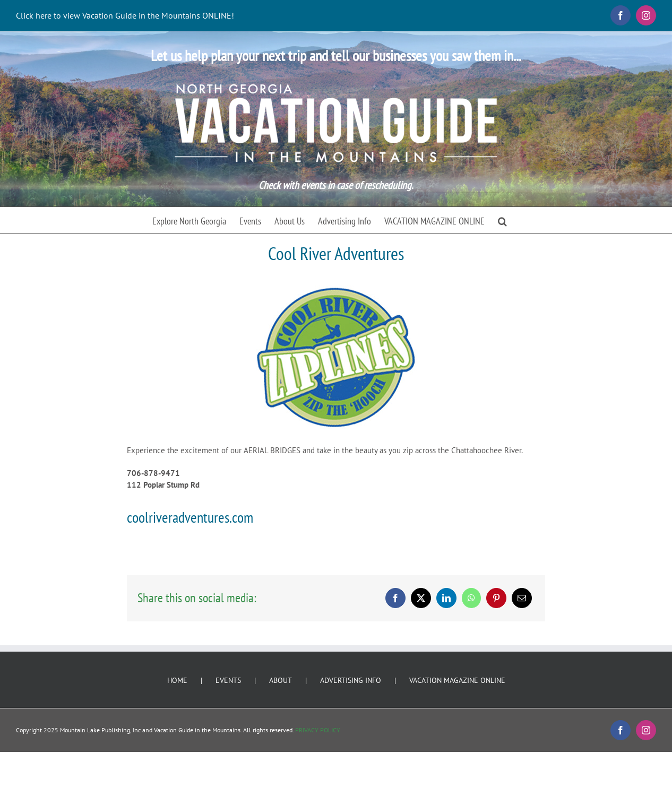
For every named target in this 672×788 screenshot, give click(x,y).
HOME (177, 680)
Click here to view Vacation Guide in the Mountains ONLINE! (125, 15)
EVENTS (228, 680)
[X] (421, 598)
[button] (502, 220)
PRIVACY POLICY (318, 730)
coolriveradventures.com (190, 517)
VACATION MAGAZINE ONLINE (457, 680)
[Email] (522, 598)
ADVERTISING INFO (351, 680)
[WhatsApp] (471, 598)
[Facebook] (395, 598)
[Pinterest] (496, 598)
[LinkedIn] (446, 598)
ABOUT (281, 680)
